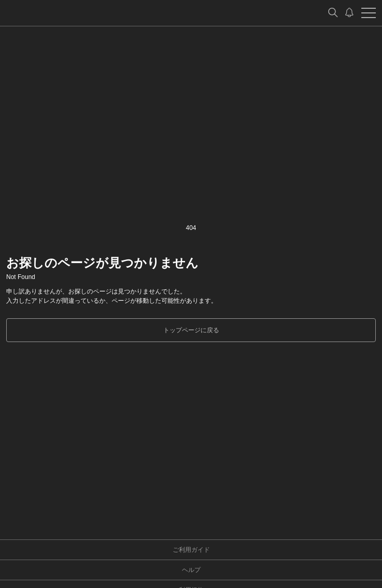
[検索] (333, 13)
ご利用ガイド (191, 550)
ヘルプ (191, 570)
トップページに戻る (191, 330)
